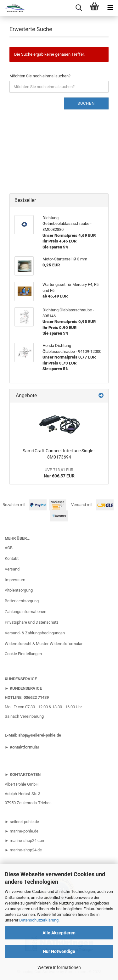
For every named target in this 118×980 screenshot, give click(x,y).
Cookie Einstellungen (23, 654)
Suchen (86, 103)
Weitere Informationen (59, 967)
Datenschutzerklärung (39, 920)
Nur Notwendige (59, 951)
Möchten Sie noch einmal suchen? (40, 76)
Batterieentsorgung (22, 601)
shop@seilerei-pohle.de (40, 735)
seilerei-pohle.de (24, 822)
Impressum (15, 580)
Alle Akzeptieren (59, 933)
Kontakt (12, 558)
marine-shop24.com (28, 841)
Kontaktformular (25, 747)
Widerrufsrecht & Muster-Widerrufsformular (44, 644)
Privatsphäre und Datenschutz (31, 622)
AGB (9, 548)
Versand (12, 569)
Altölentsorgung (19, 590)
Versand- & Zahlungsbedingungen (35, 633)
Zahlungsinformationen (25, 612)
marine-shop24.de (25, 850)
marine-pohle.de (24, 831)
